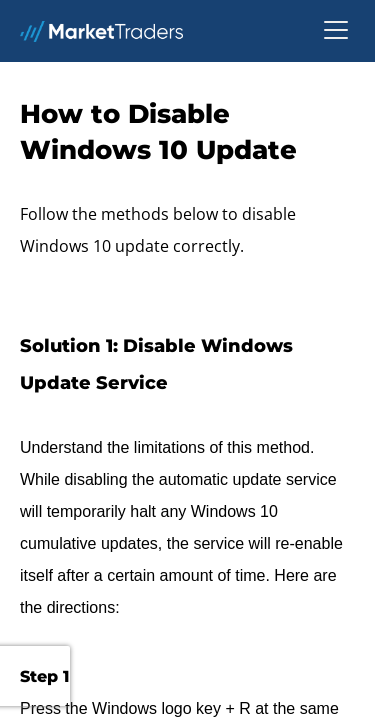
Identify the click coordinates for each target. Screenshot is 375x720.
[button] (336, 31)
